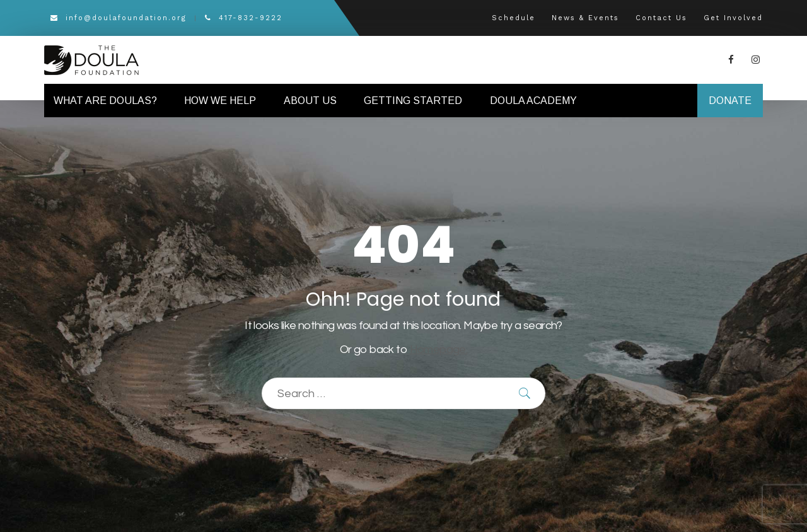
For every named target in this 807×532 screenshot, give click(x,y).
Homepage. (439, 350)
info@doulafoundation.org (119, 18)
